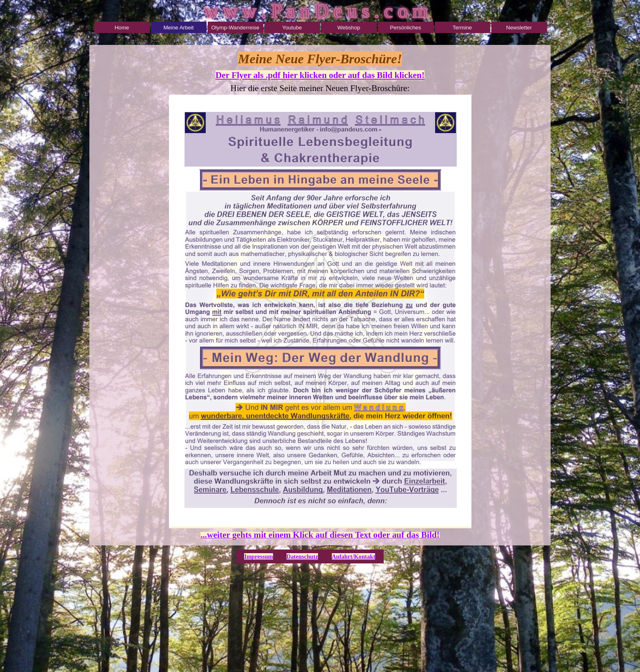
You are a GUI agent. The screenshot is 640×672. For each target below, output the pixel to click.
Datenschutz (302, 556)
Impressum (259, 556)
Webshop (349, 28)
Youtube (292, 28)
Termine (462, 28)
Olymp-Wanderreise (235, 28)
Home (122, 28)
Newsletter (519, 28)
